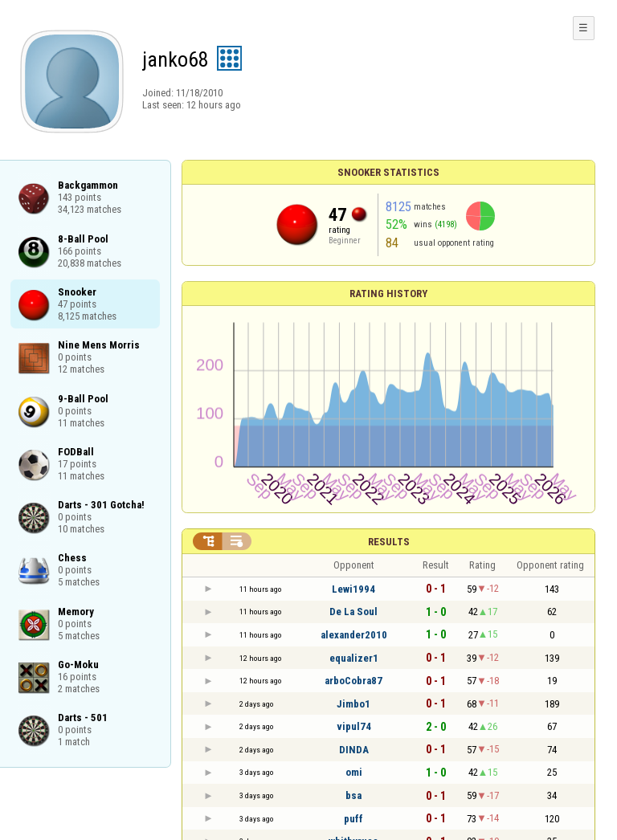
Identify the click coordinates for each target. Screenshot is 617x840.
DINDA (354, 750)
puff (353, 819)
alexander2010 (354, 635)
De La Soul (353, 612)
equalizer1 (354, 658)
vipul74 (354, 726)
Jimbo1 (353, 704)
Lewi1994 (353, 589)
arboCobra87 (353, 681)
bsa (353, 795)
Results (389, 542)
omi (354, 772)
